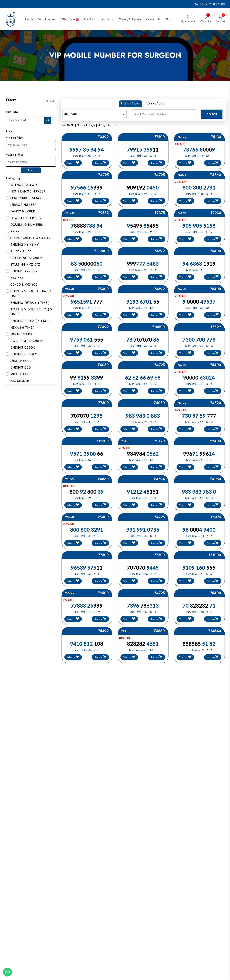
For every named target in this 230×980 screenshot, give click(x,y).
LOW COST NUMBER (26, 218)
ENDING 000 (21, 367)
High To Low (107, 125)
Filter (31, 170)
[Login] (188, 19)
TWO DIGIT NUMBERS (27, 341)
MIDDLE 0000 (21, 361)
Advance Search (155, 104)
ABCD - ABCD (21, 251)
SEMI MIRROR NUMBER (27, 198)
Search (212, 114)
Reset (50, 101)
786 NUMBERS (21, 334)
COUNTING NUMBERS (27, 258)
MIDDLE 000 (20, 374)
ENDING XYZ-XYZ (24, 271)
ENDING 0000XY (24, 354)
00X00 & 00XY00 (24, 284)
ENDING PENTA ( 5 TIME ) (30, 321)
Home (29, 19)
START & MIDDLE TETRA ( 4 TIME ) (31, 294)
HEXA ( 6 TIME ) (22, 328)
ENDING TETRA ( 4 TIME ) (30, 303)
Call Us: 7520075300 (210, 4)
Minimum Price (14, 138)
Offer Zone (70, 19)
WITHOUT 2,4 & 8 (24, 185)
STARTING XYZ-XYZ (25, 265)
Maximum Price (15, 155)
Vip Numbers (47, 19)
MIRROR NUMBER (23, 205)
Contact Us (153, 19)
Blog (168, 19)
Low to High (86, 125)
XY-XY (15, 231)
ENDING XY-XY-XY (24, 245)
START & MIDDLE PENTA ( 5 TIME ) (31, 312)
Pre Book (90, 19)
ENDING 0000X (23, 347)
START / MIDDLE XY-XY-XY (30, 238)
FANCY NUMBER (23, 211)
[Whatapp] (8, 972)
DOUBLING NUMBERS (27, 225)
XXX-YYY (17, 278)
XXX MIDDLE (20, 381)
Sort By (68, 125)
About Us (108, 19)
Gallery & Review (130, 19)
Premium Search (131, 104)
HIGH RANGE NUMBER (28, 191)
